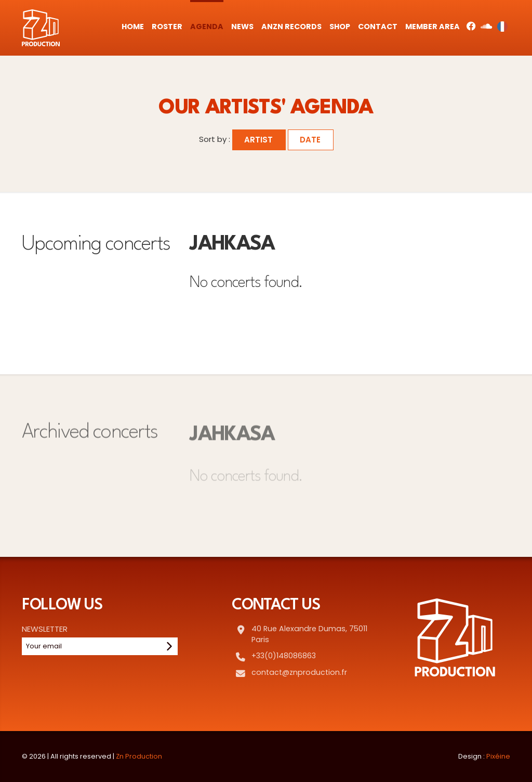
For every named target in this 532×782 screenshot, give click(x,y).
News (242, 27)
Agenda (207, 27)
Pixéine (498, 756)
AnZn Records (291, 27)
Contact (378, 27)
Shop (340, 27)
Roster (167, 27)
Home (133, 27)
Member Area (433, 27)
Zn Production (139, 756)
